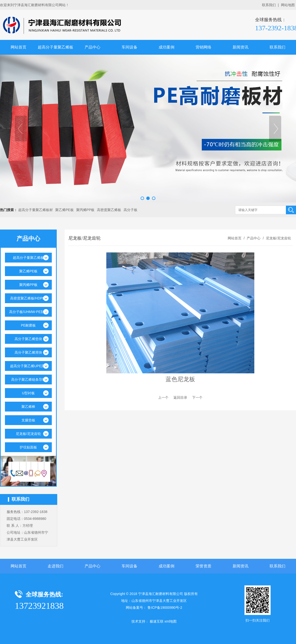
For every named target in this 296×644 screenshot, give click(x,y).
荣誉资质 (203, 566)
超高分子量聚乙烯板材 (36, 210)
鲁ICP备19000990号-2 (165, 608)
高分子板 (130, 210)
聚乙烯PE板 (65, 210)
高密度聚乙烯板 (109, 210)
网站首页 (18, 47)
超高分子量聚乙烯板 (55, 47)
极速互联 (157, 621)
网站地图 (288, 5)
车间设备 (129, 47)
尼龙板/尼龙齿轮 (278, 238)
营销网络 (203, 47)
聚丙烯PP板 (85, 210)
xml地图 (170, 621)
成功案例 (166, 47)
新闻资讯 (240, 47)
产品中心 (92, 47)
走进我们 (55, 566)
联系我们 (269, 5)
